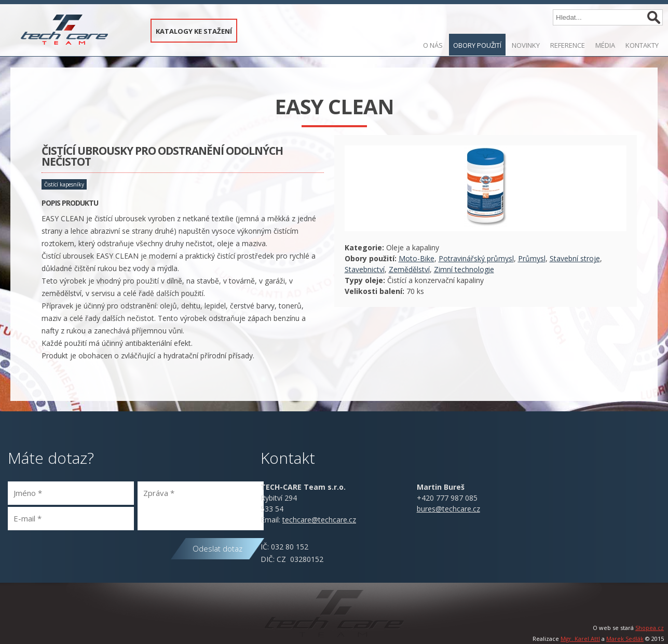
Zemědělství (409, 269)
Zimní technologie (464, 269)
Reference (568, 45)
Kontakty (642, 45)
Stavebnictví (365, 269)
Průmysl (532, 258)
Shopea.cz (650, 628)
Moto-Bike (417, 258)
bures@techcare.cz (448, 509)
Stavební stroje (575, 258)
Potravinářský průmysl (476, 258)
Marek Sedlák (625, 639)
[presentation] (87, 556)
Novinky (526, 45)
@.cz (319, 520)
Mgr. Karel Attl (580, 639)
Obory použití (477, 45)
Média (605, 45)
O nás (433, 45)
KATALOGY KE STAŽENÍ (194, 31)
